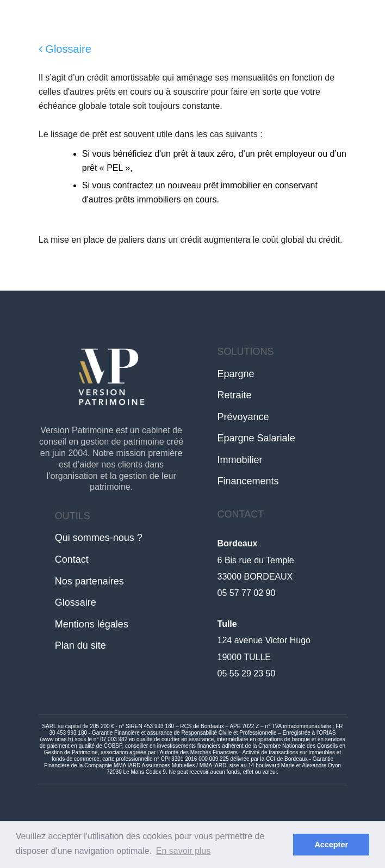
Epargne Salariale (256, 438)
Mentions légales (92, 624)
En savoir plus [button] (184, 851)
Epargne (236, 374)
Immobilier (240, 460)
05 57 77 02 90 (247, 593)
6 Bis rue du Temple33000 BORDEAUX (256, 560)
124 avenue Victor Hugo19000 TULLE (264, 641)
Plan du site (80, 645)
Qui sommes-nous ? (99, 538)
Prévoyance (243, 417)
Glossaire (65, 49)
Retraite (235, 395)
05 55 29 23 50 (247, 673)
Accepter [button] (331, 845)
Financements (248, 481)
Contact (72, 559)
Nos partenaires (89, 581)
